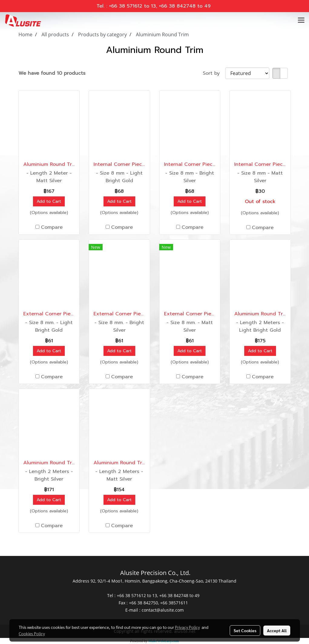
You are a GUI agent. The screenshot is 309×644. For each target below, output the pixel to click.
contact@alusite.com (163, 610)
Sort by (214, 73)
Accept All (277, 630)
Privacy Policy (187, 627)
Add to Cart (49, 201)
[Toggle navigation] (301, 21)
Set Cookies (245, 630)
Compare (52, 227)
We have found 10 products (52, 73)
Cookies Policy (32, 633)
